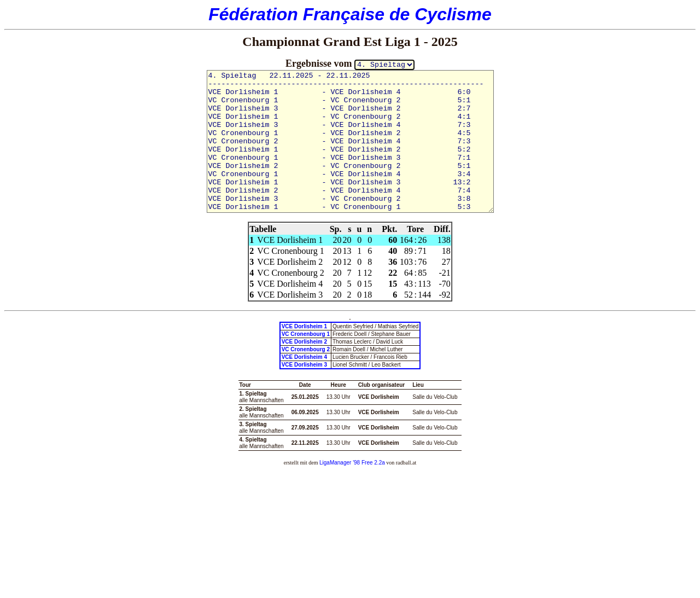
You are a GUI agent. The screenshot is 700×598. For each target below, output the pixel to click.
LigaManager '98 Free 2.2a (352, 463)
